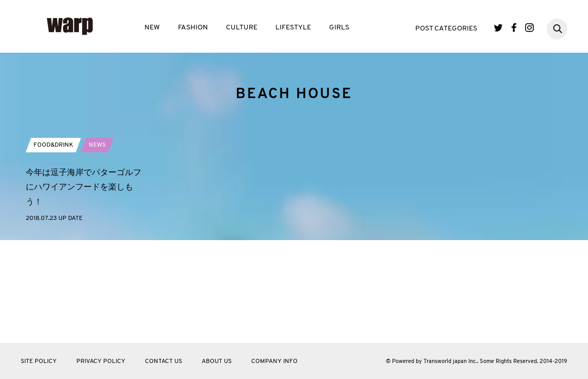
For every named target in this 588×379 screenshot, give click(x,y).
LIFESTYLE (293, 28)
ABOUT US (217, 361)
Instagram (529, 28)
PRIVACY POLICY (101, 361)
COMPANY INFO (274, 361)
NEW (152, 28)
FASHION (193, 28)
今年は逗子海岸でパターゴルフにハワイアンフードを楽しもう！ (84, 279)
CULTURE (242, 28)
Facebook (514, 28)
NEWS (97, 237)
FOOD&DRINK (53, 237)
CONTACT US (164, 361)
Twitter (499, 28)
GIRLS (339, 28)
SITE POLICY (39, 361)
